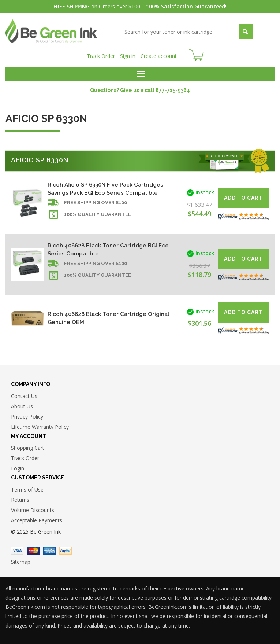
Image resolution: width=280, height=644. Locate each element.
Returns (20, 499)
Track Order (101, 55)
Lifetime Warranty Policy (40, 426)
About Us (22, 406)
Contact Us (24, 395)
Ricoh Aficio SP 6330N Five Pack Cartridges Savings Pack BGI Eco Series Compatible (105, 188)
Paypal (66, 550)
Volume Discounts (33, 509)
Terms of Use (27, 489)
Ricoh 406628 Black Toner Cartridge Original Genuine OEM (109, 317)
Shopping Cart (28, 447)
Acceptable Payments (37, 520)
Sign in (128, 55)
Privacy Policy (27, 416)
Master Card (33, 550)
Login (18, 468)
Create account (159, 55)
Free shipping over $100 (96, 202)
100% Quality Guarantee (98, 214)
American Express (49, 550)
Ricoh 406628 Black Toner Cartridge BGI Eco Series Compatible (108, 249)
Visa (17, 550)
